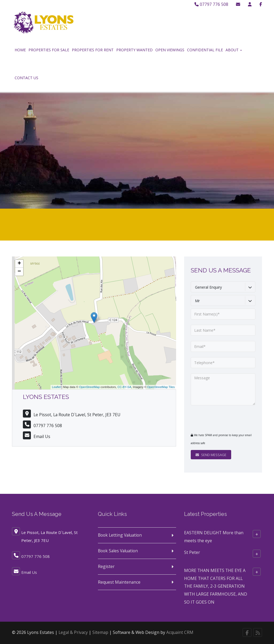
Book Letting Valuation (120, 535)
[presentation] (223, 419)
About (234, 50)
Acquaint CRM (180, 632)
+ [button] (19, 264)
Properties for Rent (93, 50)
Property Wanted (134, 50)
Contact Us (26, 78)
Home (20, 50)
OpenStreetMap (89, 387)
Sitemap (100, 632)
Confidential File (205, 50)
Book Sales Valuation (118, 551)
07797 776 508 (211, 4)
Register (106, 566)
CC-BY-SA (124, 387)
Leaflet (56, 387)
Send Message (211, 455)
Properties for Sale (49, 50)
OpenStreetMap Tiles (161, 387)
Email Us (42, 436)
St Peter (192, 552)
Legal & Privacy (73, 632)
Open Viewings (170, 50)
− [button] (19, 272)
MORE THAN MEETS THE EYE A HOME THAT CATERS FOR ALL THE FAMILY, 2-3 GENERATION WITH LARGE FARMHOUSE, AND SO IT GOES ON (216, 586)
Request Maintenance (119, 582)
